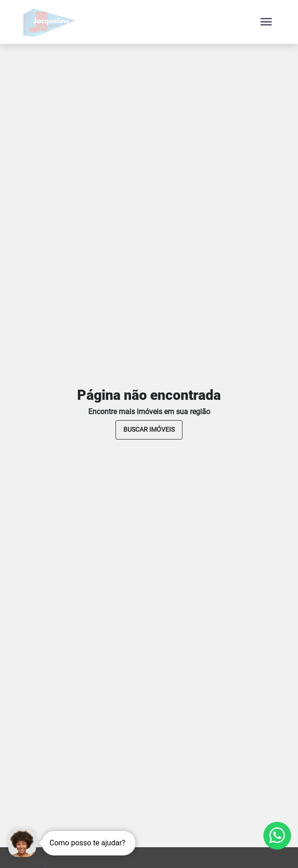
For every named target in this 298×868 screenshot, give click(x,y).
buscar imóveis (149, 429)
